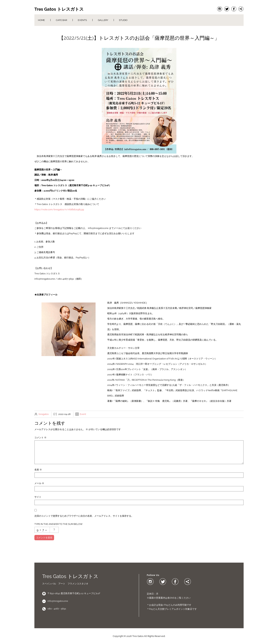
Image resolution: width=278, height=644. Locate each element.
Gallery (103, 20)
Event (83, 414)
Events (82, 20)
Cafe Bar (61, 20)
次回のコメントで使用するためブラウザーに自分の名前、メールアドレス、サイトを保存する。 (84, 516)
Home (41, 20)
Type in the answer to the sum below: (59, 524)
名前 (38, 470)
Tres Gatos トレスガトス (59, 9)
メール (39, 483)
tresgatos (44, 414)
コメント (40, 438)
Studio (123, 20)
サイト (38, 497)
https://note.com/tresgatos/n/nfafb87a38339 (59, 209)
